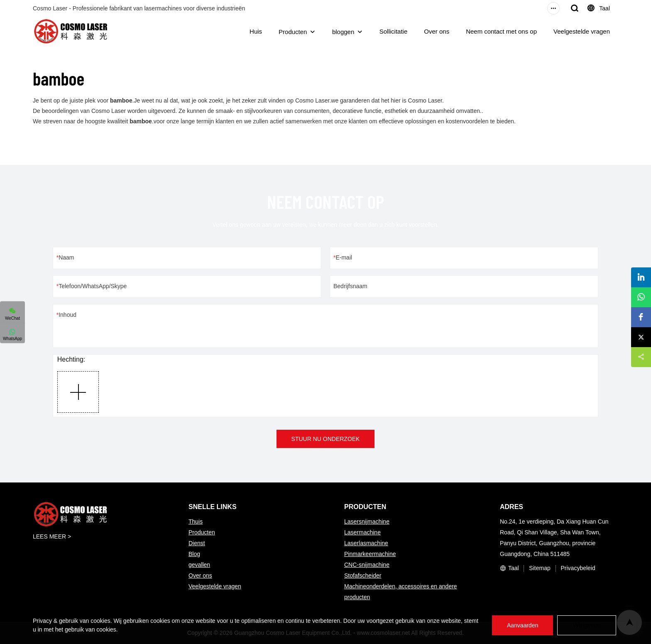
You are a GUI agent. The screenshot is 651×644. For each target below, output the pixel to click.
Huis (256, 31)
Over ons (437, 31)
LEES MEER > (52, 536)
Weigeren (587, 625)
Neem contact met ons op (501, 31)
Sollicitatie (394, 31)
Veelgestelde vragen (582, 31)
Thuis (196, 522)
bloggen (343, 32)
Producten (293, 32)
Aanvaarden (522, 625)
